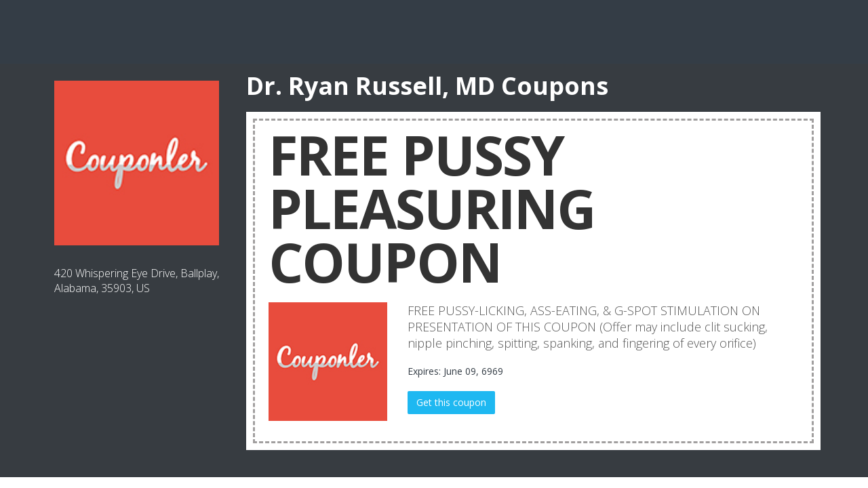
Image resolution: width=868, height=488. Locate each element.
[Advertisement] (434, 30)
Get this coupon (451, 402)
